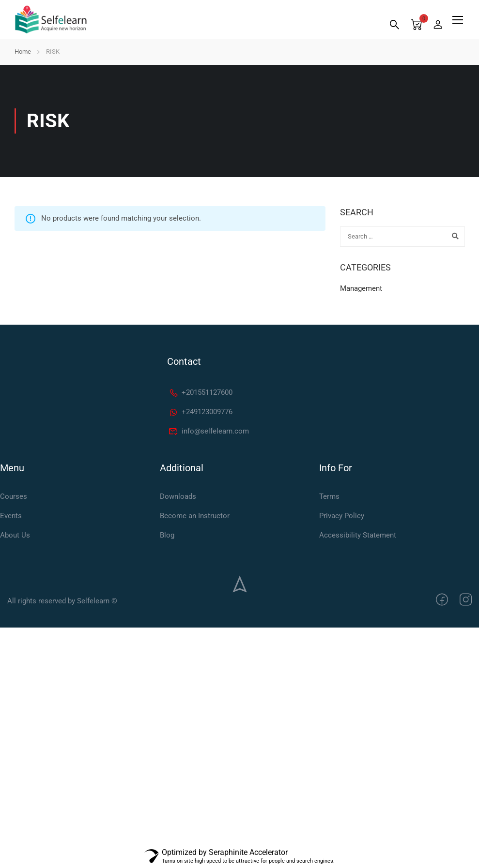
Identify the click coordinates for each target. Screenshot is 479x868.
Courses (14, 496)
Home (23, 52)
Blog (167, 535)
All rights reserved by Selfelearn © (62, 601)
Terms (329, 496)
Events (11, 516)
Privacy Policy (342, 516)
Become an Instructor (195, 516)
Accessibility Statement (358, 535)
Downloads (178, 496)
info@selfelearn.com (209, 431)
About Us (15, 535)
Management (361, 288)
